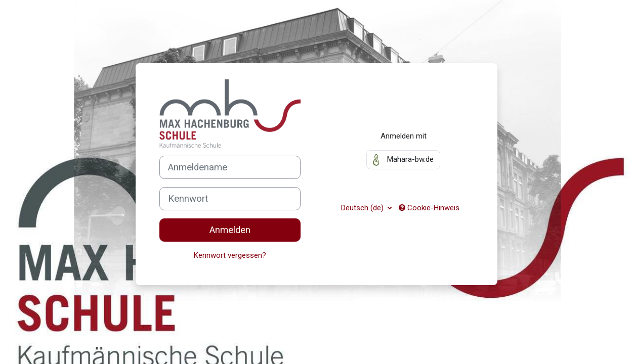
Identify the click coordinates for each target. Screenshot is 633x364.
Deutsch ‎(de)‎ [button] (363, 208)
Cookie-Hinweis (429, 208)
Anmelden (230, 230)
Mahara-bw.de (403, 160)
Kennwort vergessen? (230, 255)
